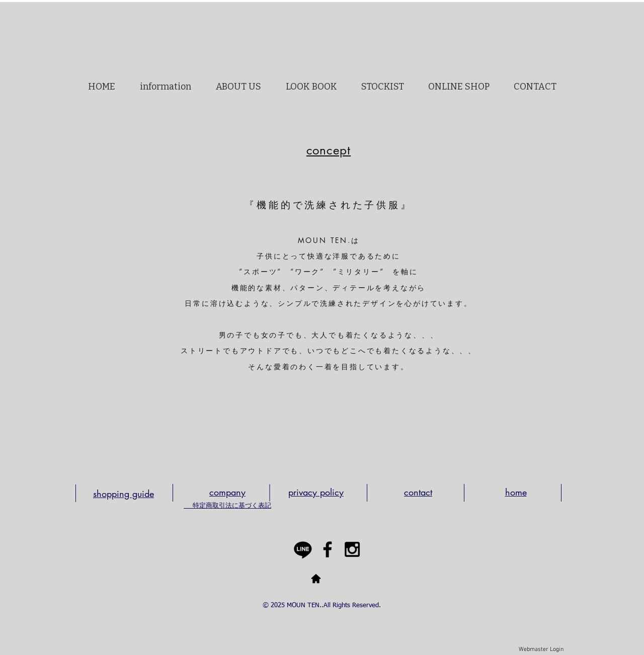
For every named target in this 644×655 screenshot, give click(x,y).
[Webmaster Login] (541, 650)
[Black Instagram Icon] (352, 549)
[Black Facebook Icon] (328, 549)
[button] (238, 87)
